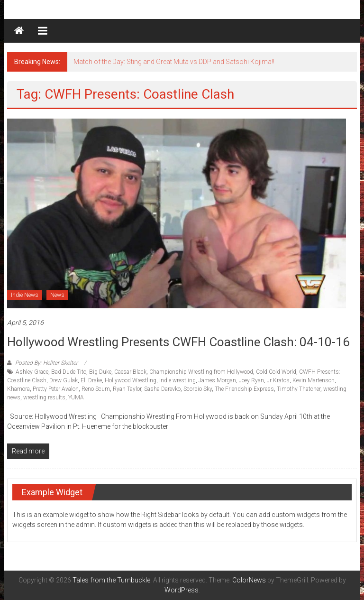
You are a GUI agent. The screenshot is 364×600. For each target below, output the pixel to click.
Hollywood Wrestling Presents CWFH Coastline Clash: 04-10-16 (178, 342)
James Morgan (217, 380)
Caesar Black (130, 372)
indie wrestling (177, 380)
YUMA (76, 397)
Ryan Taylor (127, 389)
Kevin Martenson (314, 380)
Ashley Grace (32, 372)
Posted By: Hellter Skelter (46, 363)
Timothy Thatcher (299, 389)
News (57, 295)
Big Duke (100, 372)
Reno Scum (96, 389)
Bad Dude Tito (69, 372)
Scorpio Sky (198, 389)
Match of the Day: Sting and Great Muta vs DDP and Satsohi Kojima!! (174, 62)
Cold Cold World (276, 372)
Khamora (18, 389)
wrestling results (44, 397)
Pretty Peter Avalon (56, 389)
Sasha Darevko (162, 389)
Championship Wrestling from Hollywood (201, 372)
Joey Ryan (251, 380)
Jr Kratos (278, 380)
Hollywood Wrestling (131, 380)
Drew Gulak (64, 380)
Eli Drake (91, 380)
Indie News (25, 295)
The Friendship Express (244, 389)
